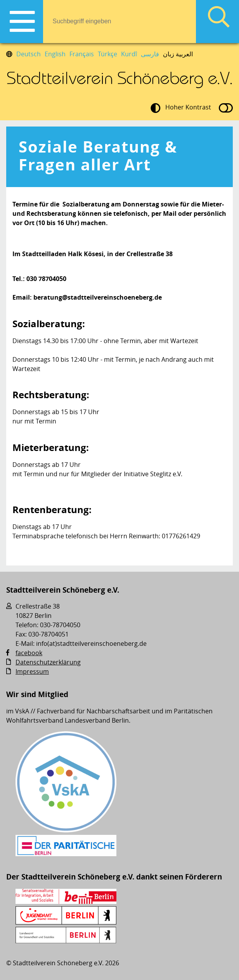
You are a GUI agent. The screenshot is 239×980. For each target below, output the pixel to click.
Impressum (32, 671)
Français (82, 54)
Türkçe (107, 54)
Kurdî (129, 54)
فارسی (150, 54)
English (55, 54)
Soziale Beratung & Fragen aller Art (98, 156)
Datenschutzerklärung (48, 662)
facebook (29, 653)
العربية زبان (178, 54)
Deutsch (29, 54)
